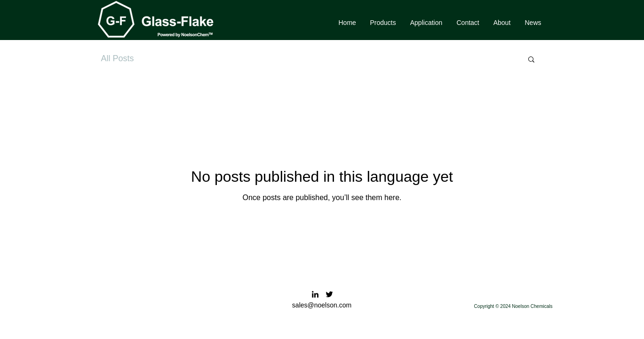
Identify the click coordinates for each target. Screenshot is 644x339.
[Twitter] (329, 294)
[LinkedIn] (315, 294)
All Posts (118, 58)
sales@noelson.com (322, 305)
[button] (383, 23)
